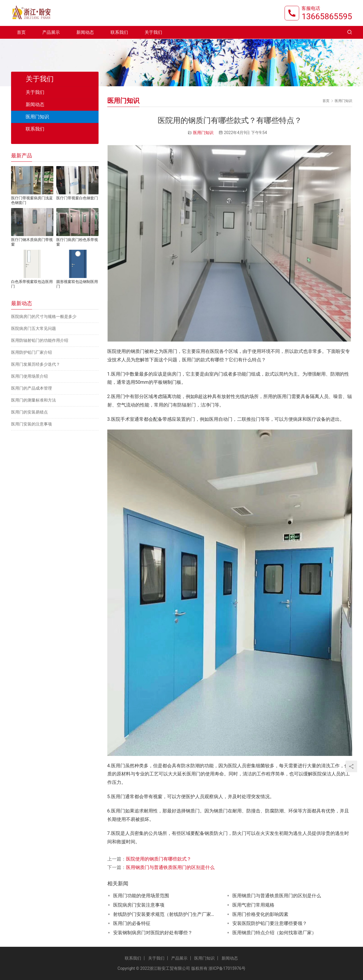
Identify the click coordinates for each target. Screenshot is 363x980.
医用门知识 (203, 133)
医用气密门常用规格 (253, 905)
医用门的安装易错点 (29, 412)
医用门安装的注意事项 (31, 424)
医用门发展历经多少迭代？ (36, 364)
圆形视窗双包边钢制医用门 (77, 284)
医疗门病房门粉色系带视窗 (77, 242)
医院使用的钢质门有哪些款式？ (159, 859)
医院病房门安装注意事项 (139, 905)
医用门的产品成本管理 (31, 388)
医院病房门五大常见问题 (34, 328)
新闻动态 (85, 33)
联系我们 (119, 33)
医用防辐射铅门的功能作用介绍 (40, 340)
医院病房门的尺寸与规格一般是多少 (44, 316)
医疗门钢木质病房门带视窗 (32, 242)
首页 (21, 33)
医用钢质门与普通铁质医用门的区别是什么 (170, 867)
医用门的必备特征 (132, 923)
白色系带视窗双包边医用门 (32, 284)
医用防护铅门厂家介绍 (31, 352)
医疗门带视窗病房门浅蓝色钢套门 (32, 200)
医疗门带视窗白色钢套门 (77, 198)
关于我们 (153, 33)
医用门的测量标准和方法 (34, 400)
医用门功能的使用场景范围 (141, 896)
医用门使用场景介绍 (29, 376)
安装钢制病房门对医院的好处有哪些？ (153, 933)
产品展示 (51, 33)
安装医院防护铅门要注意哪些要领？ (270, 923)
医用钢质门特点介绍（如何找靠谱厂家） (274, 933)
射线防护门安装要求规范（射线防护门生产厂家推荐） (166, 914)
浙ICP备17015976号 (227, 968)
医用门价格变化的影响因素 (260, 914)
